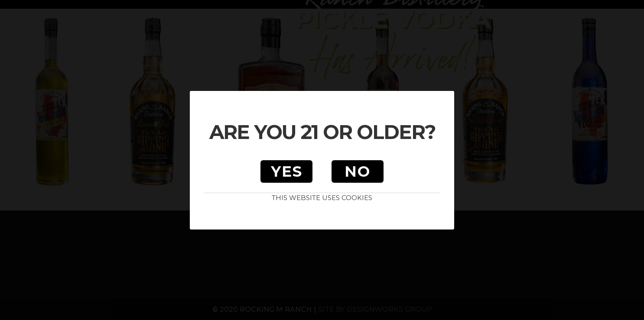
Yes (287, 171)
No (358, 171)
